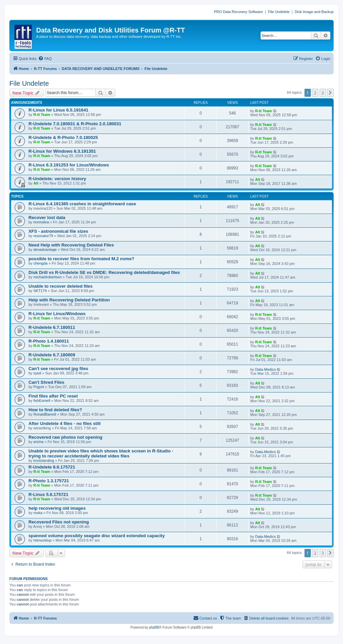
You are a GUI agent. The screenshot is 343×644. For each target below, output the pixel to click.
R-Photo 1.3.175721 (49, 481)
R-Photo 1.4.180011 (49, 341)
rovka (38, 513)
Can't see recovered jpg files (58, 369)
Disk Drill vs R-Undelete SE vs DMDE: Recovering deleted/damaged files (104, 272)
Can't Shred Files (46, 382)
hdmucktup (43, 540)
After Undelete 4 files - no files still (64, 423)
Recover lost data (47, 218)
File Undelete (279, 12)
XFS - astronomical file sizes (58, 231)
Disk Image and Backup (314, 12)
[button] (330, 93)
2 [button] (315, 93)
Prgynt (39, 387)
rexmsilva (41, 222)
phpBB (154, 627)
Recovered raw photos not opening (65, 437)
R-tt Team (42, 115)
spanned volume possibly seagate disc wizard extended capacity (97, 536)
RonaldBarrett (45, 414)
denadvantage (45, 249)
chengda (41, 263)
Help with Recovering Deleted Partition (69, 300)
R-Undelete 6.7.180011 (52, 327)
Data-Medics (266, 369)
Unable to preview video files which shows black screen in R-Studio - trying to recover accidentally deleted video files (101, 453)
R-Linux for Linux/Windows (57, 314)
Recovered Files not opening (59, 522)
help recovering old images (57, 508)
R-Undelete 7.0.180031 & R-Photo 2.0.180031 (75, 124)
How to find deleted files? (55, 410)
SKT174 (40, 291)
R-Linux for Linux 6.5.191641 (58, 110)
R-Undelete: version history (57, 179)
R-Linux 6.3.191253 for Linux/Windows (69, 165)
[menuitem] (45, 59)
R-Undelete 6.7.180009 (52, 355)
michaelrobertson (48, 277)
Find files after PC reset (53, 396)
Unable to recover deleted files (60, 286)
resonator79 (43, 236)
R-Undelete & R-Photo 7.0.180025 (63, 137)
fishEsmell (42, 401)
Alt (36, 183)
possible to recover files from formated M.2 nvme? (81, 259)
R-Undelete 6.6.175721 (52, 467)
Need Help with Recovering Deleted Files (71, 245)
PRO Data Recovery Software (238, 12)
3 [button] (323, 93)
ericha (39, 442)
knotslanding (44, 460)
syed (37, 373)
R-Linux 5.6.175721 (48, 494)
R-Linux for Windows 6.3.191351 (62, 151)
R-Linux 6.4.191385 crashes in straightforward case (82, 204)
